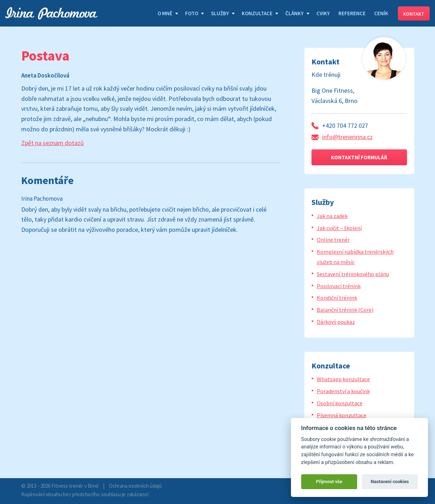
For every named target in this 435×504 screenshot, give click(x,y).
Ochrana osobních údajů (135, 486)
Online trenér (333, 240)
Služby (220, 13)
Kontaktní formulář (359, 157)
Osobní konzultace (340, 403)
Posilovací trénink (339, 286)
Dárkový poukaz (336, 322)
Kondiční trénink (337, 298)
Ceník (381, 13)
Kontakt (414, 14)
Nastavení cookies (390, 482)
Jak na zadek (332, 216)
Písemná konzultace (342, 415)
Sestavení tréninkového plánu (353, 274)
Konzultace (257, 13)
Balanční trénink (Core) (345, 310)
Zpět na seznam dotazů (53, 143)
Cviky (323, 13)
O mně (165, 13)
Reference (352, 13)
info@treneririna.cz (347, 137)
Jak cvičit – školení (339, 228)
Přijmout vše (329, 482)
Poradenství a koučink (343, 391)
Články (294, 13)
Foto (192, 13)
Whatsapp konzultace (343, 379)
